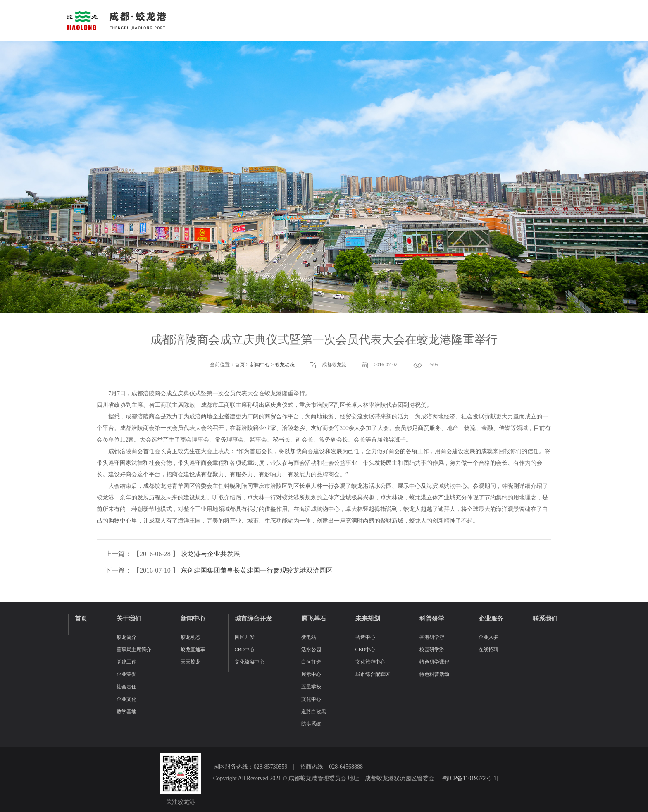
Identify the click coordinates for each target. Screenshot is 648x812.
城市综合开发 (253, 619)
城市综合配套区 (373, 674)
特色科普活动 (434, 674)
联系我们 (545, 619)
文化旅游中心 (250, 662)
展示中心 (311, 674)
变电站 (309, 637)
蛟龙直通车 (193, 650)
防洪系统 (311, 724)
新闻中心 (260, 365)
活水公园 (311, 650)
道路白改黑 (314, 712)
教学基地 (126, 712)
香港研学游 (432, 637)
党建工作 (126, 662)
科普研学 (432, 619)
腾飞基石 (314, 619)
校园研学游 (432, 650)
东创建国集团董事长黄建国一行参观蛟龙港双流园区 (257, 570)
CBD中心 (245, 650)
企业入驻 (488, 637)
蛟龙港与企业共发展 (210, 554)
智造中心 (365, 637)
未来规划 (368, 619)
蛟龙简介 (126, 637)
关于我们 (129, 619)
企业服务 (491, 619)
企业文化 (126, 699)
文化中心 (311, 699)
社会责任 (126, 687)
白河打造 (311, 662)
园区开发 (245, 637)
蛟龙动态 (285, 365)
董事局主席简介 (134, 650)
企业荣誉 (126, 674)
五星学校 (311, 687)
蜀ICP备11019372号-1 (469, 778)
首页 (240, 365)
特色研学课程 (434, 662)
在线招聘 (488, 650)
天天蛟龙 (191, 662)
